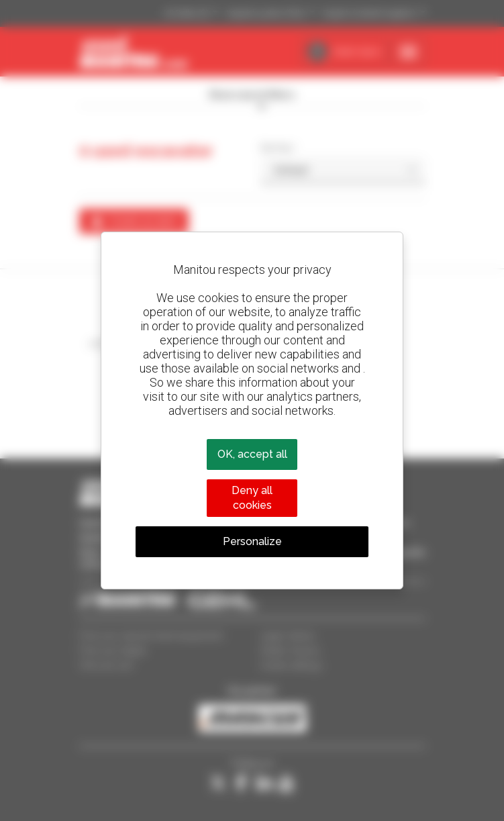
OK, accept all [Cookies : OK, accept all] (252, 454)
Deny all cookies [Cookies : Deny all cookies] (252, 498)
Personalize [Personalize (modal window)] (252, 541)
